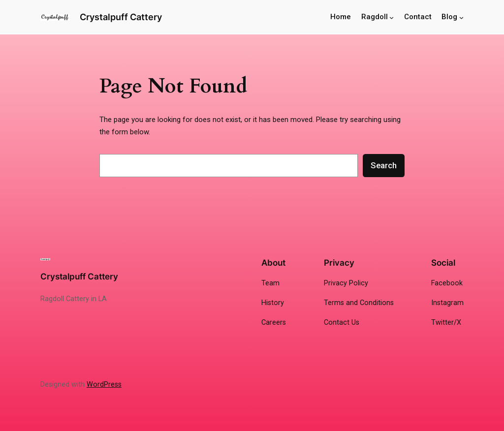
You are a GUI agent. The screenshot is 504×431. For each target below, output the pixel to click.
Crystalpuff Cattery (121, 17)
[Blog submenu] (461, 17)
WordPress (104, 385)
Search (384, 165)
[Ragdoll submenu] (392, 17)
